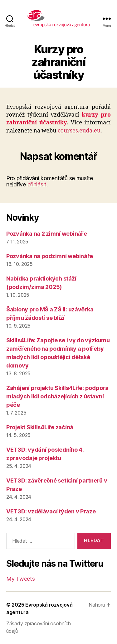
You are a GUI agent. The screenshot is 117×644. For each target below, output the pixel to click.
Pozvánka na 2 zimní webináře (46, 234)
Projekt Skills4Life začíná (40, 427)
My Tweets (21, 579)
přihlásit (37, 184)
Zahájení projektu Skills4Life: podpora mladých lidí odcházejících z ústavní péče (57, 396)
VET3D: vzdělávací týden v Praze (51, 511)
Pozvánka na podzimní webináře (50, 256)
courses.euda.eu (79, 131)
